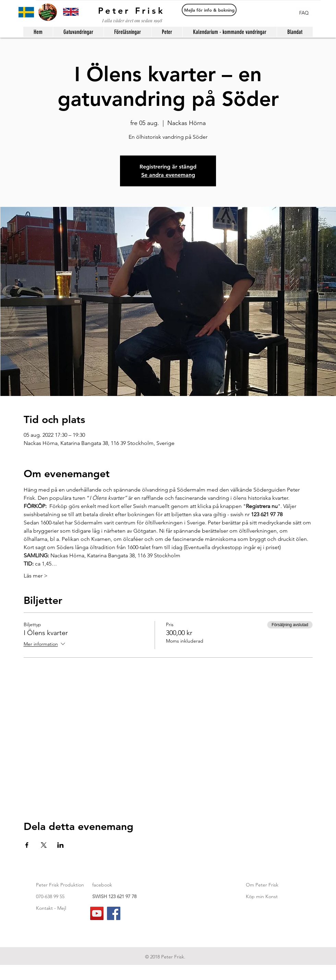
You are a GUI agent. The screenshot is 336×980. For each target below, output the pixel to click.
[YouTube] (97, 913)
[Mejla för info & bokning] (209, 10)
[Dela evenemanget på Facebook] (27, 845)
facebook (102, 885)
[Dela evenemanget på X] (44, 845)
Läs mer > (36, 576)
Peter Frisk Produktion (60, 885)
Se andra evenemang (168, 175)
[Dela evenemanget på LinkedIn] (61, 845)
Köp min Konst (262, 896)
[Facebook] (114, 913)
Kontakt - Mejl (51, 908)
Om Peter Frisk (262, 885)
